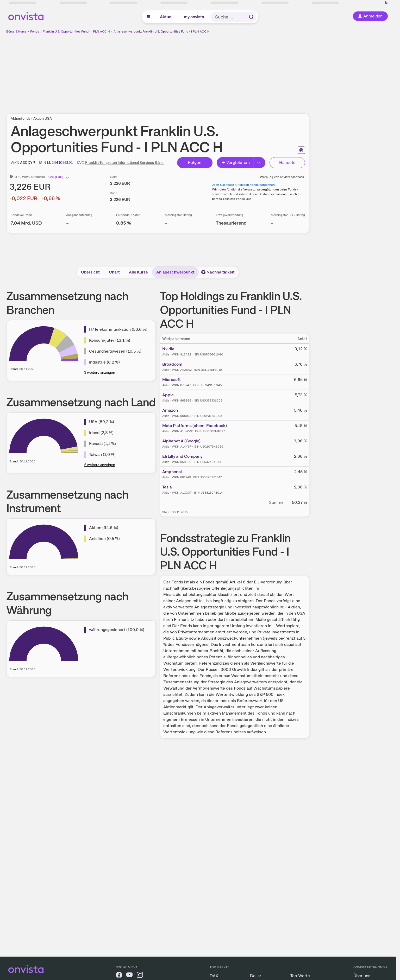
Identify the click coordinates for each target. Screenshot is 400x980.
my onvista (194, 17)
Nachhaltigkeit (218, 272)
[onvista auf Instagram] (140, 976)
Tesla (167, 487)
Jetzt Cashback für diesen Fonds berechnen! (244, 185)
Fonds (35, 31)
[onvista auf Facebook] (119, 976)
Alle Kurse (138, 272)
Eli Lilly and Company (182, 456)
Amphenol (172, 472)
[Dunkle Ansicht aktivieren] (386, 3)
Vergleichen (235, 163)
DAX (214, 976)
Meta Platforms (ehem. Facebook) (195, 426)
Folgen (195, 163)
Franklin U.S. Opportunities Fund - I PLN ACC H (76, 31)
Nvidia (168, 349)
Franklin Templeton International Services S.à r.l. (125, 163)
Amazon (170, 410)
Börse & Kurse (16, 31)
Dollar (256, 976)
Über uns (362, 976)
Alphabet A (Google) (181, 441)
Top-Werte (300, 976)
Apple (168, 395)
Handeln (287, 163)
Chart (114, 272)
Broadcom (172, 364)
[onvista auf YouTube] (129, 976)
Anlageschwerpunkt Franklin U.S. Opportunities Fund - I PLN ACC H (162, 31)
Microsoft (171, 380)
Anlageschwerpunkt (175, 272)
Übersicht (90, 272)
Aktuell (167, 17)
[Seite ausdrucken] (301, 150)
